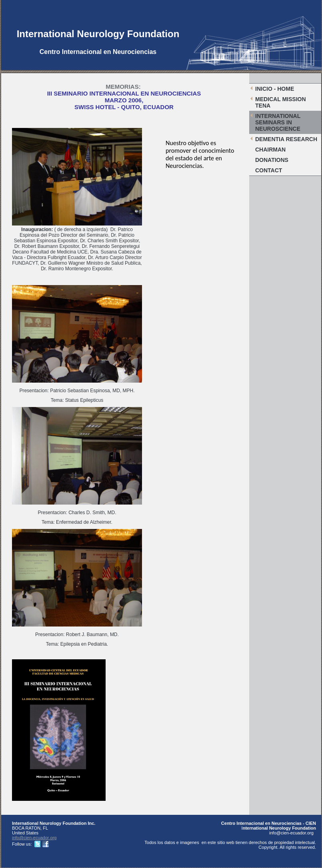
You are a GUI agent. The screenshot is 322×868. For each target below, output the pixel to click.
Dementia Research (286, 139)
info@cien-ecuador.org (34, 838)
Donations (272, 160)
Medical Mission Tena (281, 102)
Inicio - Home (275, 89)
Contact (269, 170)
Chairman (270, 150)
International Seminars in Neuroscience (278, 122)
